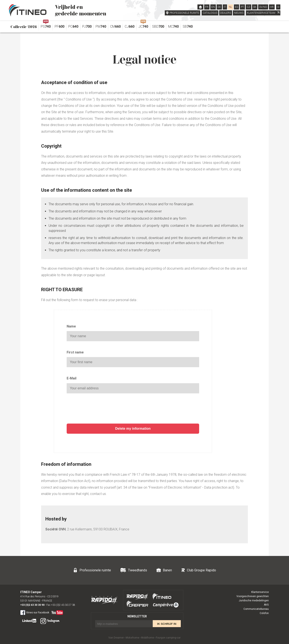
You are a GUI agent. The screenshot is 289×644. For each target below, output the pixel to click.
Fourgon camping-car (168, 638)
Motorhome (132, 638)
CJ (130, 26)
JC (143, 25)
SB (188, 26)
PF (59, 26)
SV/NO (263, 7)
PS (46, 25)
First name (75, 352)
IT (225, 7)
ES (236, 7)
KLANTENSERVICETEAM (263, 13)
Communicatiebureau (256, 609)
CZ (248, 7)
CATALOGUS (210, 13)
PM (101, 26)
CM (115, 26)
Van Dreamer (116, 638)
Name (71, 326)
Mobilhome (148, 638)
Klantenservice (260, 592)
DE (219, 7)
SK (255, 7)
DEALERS (226, 13)
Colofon (264, 613)
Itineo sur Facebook (35, 612)
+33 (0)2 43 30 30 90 (32, 605)
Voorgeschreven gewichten (253, 596)
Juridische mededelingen (254, 601)
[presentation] (133, 409)
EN (213, 7)
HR (272, 7)
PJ (87, 26)
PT (242, 7)
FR (207, 7)
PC (73, 26)
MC (173, 26)
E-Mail (72, 378)
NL (230, 7)
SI (278, 7)
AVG (266, 605)
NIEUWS (239, 13)
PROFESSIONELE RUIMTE (184, 13)
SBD (158, 26)
